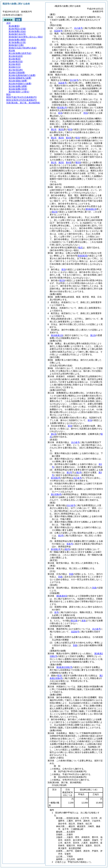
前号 (56, 612)
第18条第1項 (57, 335)
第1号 (69, 472)
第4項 (69, 138)
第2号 (79, 472)
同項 (86, 113)
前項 (60, 113)
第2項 (61, 129)
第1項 (54, 129)
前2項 (62, 280)
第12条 (74, 621)
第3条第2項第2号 (64, 667)
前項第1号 (62, 108)
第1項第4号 (56, 494)
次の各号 (78, 28)
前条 (84, 621)
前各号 (70, 544)
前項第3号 (56, 478)
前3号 (61, 536)
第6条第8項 (62, 596)
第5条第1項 (91, 209)
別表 (71, 574)
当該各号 (58, 31)
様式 (80, 248)
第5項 (78, 162)
